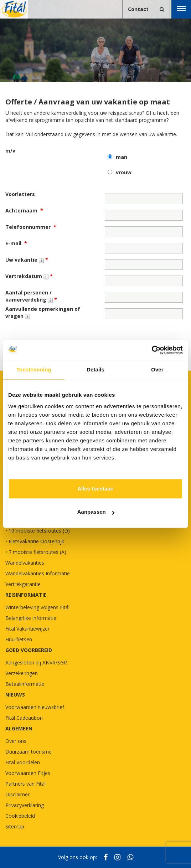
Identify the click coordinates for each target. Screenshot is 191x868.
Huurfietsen (19, 639)
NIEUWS (15, 695)
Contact (138, 9)
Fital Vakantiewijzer (27, 629)
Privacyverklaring (25, 805)
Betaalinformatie (25, 684)
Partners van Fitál (25, 784)
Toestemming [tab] (34, 369)
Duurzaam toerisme (29, 752)
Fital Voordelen (23, 762)
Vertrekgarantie (23, 584)
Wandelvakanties (25, 563)
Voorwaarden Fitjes (28, 773)
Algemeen (19, 728)
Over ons (16, 741)
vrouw (124, 172)
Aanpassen (96, 512)
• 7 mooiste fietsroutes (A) (36, 552)
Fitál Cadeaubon (24, 718)
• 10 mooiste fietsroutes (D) (38, 531)
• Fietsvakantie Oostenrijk (35, 541)
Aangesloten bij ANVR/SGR (36, 662)
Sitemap (15, 826)
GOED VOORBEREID (29, 650)
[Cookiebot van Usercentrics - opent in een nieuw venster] (152, 350)
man (122, 157)
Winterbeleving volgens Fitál (37, 607)
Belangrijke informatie (31, 618)
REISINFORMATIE (26, 595)
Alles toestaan (95, 489)
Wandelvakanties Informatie (38, 573)
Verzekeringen (22, 673)
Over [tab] (157, 369)
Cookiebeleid (20, 816)
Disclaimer (17, 794)
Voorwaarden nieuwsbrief (35, 707)
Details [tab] (95, 369)
